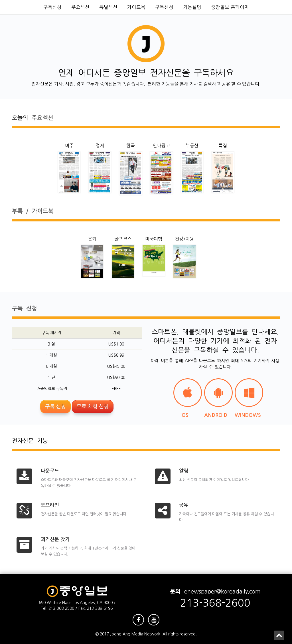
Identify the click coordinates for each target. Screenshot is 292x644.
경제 (100, 146)
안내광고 (161, 146)
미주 (69, 146)
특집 (223, 146)
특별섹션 (108, 7)
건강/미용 (184, 239)
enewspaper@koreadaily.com (222, 591)
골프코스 (123, 239)
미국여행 (154, 239)
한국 (131, 146)
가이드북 (136, 7)
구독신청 (52, 7)
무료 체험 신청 (93, 407)
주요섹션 (80, 7)
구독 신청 (55, 407)
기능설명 (192, 7)
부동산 (192, 146)
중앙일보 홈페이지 (230, 7)
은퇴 (92, 239)
